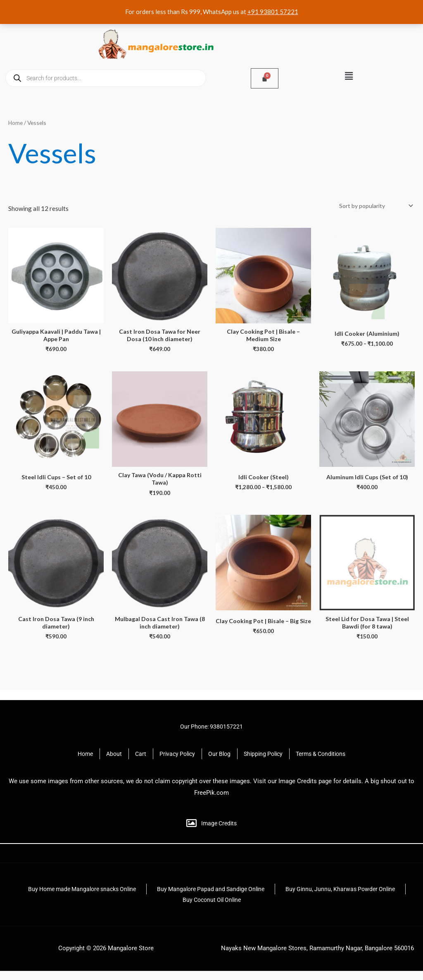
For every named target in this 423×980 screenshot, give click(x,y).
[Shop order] (372, 206)
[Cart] (265, 78)
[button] (349, 76)
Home (16, 123)
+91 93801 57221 (273, 12)
